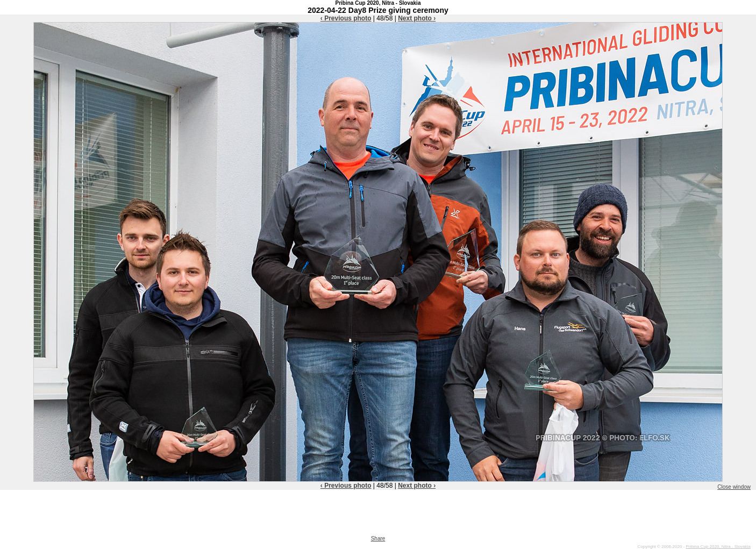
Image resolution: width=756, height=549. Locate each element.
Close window (734, 487)
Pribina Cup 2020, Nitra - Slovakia (718, 547)
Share (378, 539)
